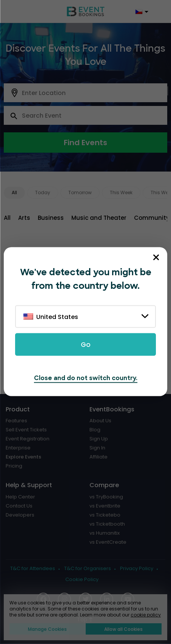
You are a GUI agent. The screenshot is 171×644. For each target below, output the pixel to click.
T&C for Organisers (88, 569)
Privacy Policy (137, 569)
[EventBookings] (86, 11)
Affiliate (99, 457)
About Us (100, 421)
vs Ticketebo (105, 515)
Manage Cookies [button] (47, 629)
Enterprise (18, 448)
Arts (24, 218)
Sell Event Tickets (26, 430)
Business (51, 218)
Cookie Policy (82, 580)
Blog (95, 430)
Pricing (14, 466)
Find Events (85, 143)
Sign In (97, 448)
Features (16, 421)
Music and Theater (99, 218)
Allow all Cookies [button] (123, 629)
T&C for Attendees (33, 569)
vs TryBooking (106, 497)
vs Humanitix (105, 533)
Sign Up (99, 439)
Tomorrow (80, 192)
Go (86, 345)
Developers (20, 515)
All (14, 192)
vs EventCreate (108, 542)
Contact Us (19, 506)
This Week (121, 192)
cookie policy (146, 615)
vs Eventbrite (105, 506)
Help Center (20, 497)
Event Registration (28, 439)
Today (43, 192)
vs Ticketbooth (107, 524)
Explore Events (23, 457)
